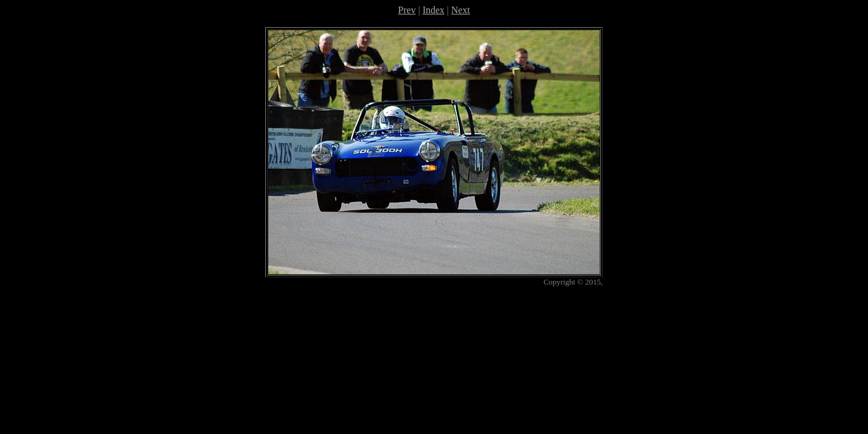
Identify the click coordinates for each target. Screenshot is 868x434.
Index (433, 10)
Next (461, 10)
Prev (407, 10)
